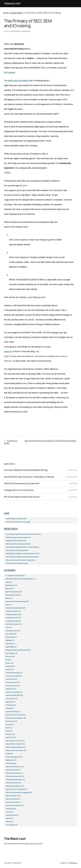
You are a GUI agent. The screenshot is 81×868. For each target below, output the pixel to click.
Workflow (9, 822)
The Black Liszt (12, 4)
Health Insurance (11, 686)
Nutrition (9, 734)
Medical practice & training (14, 715)
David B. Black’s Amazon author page (18, 522)
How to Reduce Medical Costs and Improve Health (22, 557)
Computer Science (12, 614)
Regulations (10, 760)
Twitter (8, 812)
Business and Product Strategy (16, 601)
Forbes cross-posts (12, 676)
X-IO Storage (10, 825)
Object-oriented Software (14, 747)
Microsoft (9, 724)
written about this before (18, 81)
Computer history (11, 611)
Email (7, 660)
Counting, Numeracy (12, 624)
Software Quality (11, 796)
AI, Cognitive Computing (14, 575)
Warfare (8, 818)
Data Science (10, 637)
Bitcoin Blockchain (12, 595)
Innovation (9, 705)
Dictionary (9, 644)
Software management (13, 786)
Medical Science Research (14, 718)
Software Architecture (13, 767)
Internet (8, 708)
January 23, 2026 (71, 477)
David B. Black (16, 31)
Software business (12, 770)
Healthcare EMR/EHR (13, 695)
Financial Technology (12, 673)
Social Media (10, 763)
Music (8, 728)
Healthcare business (12, 692)
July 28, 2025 (73, 490)
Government (10, 679)
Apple (7, 582)
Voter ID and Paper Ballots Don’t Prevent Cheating (22, 547)
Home (6, 13)
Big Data (8, 588)
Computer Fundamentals (14, 608)
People (8, 754)
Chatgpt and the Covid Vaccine (19, 490)
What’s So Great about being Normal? (22, 483)
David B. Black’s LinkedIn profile (16, 519)
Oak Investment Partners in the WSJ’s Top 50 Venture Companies (50, 441)
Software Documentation (14, 779)
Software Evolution (12, 783)
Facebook (9, 666)
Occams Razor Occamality (14, 750)
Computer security (12, 618)
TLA (24, 186)
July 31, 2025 (73, 483)
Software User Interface (14, 805)
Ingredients (9, 702)
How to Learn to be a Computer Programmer (20, 560)
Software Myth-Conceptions (15, 789)
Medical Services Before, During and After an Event (22, 553)
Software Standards (12, 802)
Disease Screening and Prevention (17, 650)
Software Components (13, 773)
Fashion (8, 669)
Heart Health (10, 699)
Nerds (8, 731)
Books (8, 598)
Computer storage (12, 621)
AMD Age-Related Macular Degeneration (19, 579)
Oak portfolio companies (14, 744)
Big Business (10, 585)
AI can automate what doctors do (17, 563)
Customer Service (12, 631)
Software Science (12, 799)
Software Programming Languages (17, 792)
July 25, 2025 (73, 497)
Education (9, 656)
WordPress (73, 863)
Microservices (10, 721)
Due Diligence (10, 653)
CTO (7, 627)
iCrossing (11, 72)
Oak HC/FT (9, 737)
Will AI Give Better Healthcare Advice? (22, 497)
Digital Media (16, 13)
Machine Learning (11, 711)
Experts (8, 663)
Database (9, 640)
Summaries (9, 809)
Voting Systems (11, 815)
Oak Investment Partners (14, 741)
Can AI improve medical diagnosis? (17, 550)
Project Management (13, 757)
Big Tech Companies (12, 592)
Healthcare (9, 689)
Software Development (13, 776)
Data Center (10, 634)
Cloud (8, 605)
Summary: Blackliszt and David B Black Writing (26, 470)
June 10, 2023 (73, 470)
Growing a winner (11, 682)
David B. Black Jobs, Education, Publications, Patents (29, 477)
